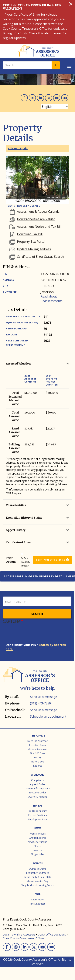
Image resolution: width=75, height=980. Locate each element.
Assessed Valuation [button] (18, 364)
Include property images (25, 562)
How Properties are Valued (36, 219)
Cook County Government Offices (24, 938)
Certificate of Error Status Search (40, 257)
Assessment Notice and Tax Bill (39, 227)
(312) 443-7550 (40, 703)
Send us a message (44, 697)
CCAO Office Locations (52, 934)
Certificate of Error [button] (18, 542)
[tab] (37, 364)
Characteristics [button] (16, 505)
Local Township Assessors (19, 934)
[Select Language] (55, 107)
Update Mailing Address (34, 249)
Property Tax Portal (31, 242)
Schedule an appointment (48, 716)
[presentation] (34, 635)
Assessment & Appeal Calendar (39, 212)
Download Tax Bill (30, 234)
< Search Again (18, 148)
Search (37, 614)
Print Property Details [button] (51, 560)
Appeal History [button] (16, 530)
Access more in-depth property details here (39, 576)
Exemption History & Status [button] (24, 518)
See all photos (55, 198)
